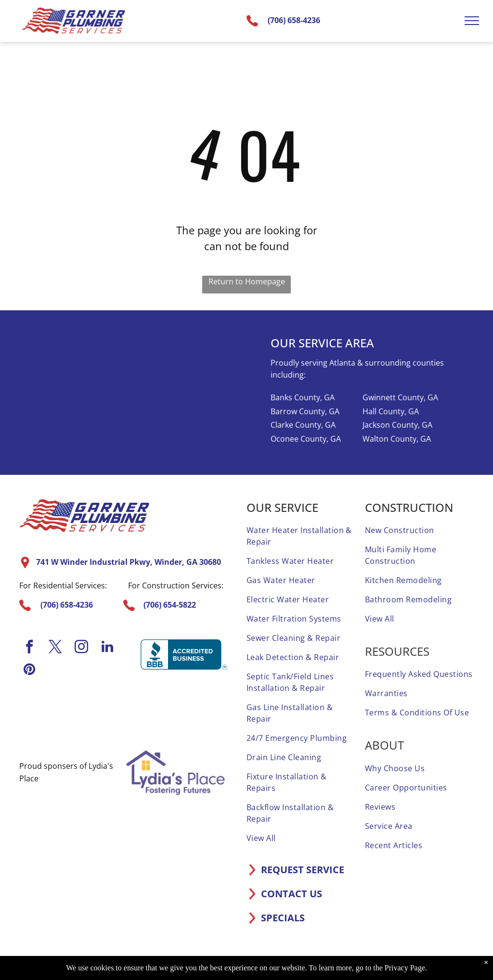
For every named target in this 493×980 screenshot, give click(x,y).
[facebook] (29, 648)
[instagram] (81, 648)
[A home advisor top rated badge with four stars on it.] (43, 715)
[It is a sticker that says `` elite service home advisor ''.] (163, 715)
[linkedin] (107, 648)
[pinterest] (29, 670)
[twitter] (55, 648)
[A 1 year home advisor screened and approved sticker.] (83, 715)
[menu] (472, 21)
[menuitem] (301, 536)
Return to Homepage (247, 281)
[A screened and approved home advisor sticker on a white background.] (204, 715)
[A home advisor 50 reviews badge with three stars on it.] (123, 715)
